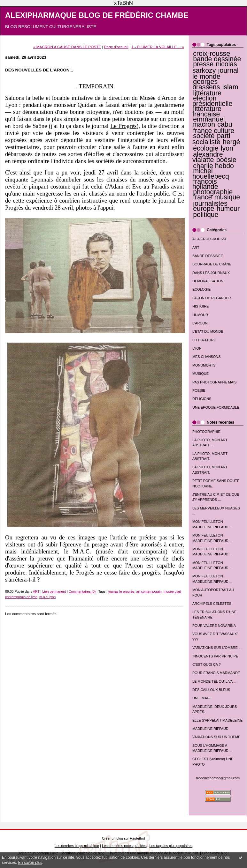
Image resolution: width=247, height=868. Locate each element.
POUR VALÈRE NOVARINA (214, 626)
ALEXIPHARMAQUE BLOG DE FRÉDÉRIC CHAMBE (97, 15)
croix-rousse (212, 54)
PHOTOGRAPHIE (206, 432)
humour (228, 209)
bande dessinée (217, 59)
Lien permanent (54, 591)
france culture (214, 131)
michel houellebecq (211, 174)
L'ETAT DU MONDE (208, 331)
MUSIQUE (201, 374)
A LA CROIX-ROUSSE (210, 239)
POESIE (199, 390)
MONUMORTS (204, 365)
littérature (207, 93)
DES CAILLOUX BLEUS (211, 690)
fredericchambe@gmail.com (218, 778)
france (202, 197)
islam (230, 87)
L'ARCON (200, 323)
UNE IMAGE (202, 698)
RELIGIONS (202, 399)
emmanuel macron (209, 122)
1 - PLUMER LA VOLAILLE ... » (158, 47)
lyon (227, 148)
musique (227, 197)
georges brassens (206, 84)
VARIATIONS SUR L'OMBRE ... (217, 648)
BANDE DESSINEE (208, 256)
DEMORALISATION (208, 281)
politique (206, 215)
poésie (226, 160)
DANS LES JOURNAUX (211, 273)
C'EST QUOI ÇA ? (207, 664)
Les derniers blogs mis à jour (77, 846)
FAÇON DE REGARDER (212, 298)
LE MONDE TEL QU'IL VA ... (214, 681)
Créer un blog (112, 838)
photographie (213, 192)
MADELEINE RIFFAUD (210, 729)
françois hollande (205, 184)
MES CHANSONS (206, 357)
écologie (206, 148)
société (204, 136)
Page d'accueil (116, 47)
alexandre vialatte (208, 157)
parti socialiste (211, 139)
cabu (225, 124)
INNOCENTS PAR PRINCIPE (215, 656)
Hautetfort (137, 838)
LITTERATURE (204, 340)
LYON (197, 348)
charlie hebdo (213, 166)
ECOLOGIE (201, 289)
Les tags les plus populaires (171, 846)
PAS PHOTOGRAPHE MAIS (214, 382)
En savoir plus (30, 863)
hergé (231, 142)
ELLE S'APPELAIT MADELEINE (217, 720)
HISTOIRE (201, 306)
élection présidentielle (212, 101)
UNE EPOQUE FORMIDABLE (216, 407)
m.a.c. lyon (47, 597)
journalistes (210, 204)
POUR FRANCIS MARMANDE (216, 673)
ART (196, 248)
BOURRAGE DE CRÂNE (212, 264)
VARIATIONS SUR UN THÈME (216, 737)
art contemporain (149, 591)
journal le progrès (121, 591)
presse (203, 64)
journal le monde (216, 74)
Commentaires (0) (82, 591)
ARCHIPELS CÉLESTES (212, 604)
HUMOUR (200, 315)
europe (204, 209)
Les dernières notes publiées (124, 846)
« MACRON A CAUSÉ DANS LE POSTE (67, 47)
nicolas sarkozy (215, 67)
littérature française (207, 111)
